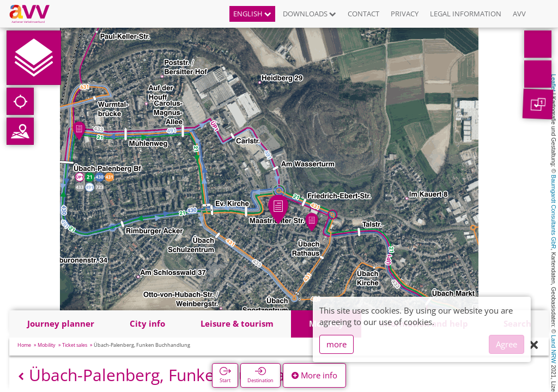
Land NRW (554, 349)
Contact (363, 14)
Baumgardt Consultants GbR (554, 212)
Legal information (466, 14)
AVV (519, 14)
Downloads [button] (310, 14)
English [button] (252, 14)
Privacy (405, 14)
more (336, 344)
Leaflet (554, 83)
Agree (507, 344)
